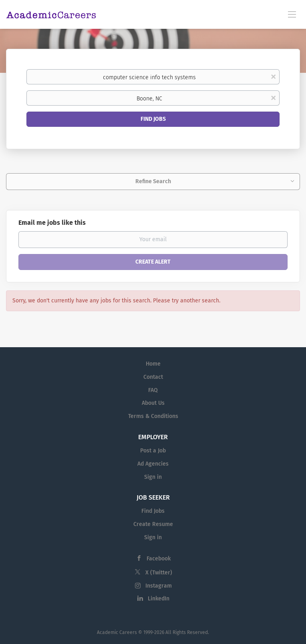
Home (153, 364)
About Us (153, 403)
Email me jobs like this (52, 223)
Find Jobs (153, 119)
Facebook (159, 559)
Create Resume (153, 524)
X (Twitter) (159, 573)
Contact (153, 377)
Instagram (159, 586)
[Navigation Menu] (292, 14)
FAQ (153, 390)
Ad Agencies (153, 464)
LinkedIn (159, 599)
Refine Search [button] (153, 181)
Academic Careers (117, 632)
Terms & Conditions (153, 416)
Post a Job (153, 451)
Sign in (153, 477)
